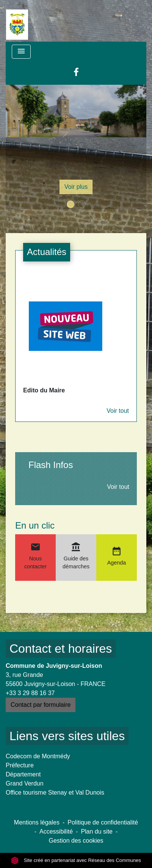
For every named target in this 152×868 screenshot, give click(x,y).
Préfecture (20, 765)
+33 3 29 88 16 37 (30, 693)
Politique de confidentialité (103, 822)
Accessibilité (56, 831)
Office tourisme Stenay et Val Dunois (55, 793)
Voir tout (118, 411)
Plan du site (97, 831)
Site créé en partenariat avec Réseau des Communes (76, 860)
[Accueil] (17, 21)
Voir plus (76, 187)
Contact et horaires (61, 649)
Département (23, 774)
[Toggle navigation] (21, 52)
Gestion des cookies (76, 841)
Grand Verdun (25, 783)
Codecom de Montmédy (38, 756)
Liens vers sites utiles (67, 736)
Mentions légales (37, 822)
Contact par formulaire (41, 705)
